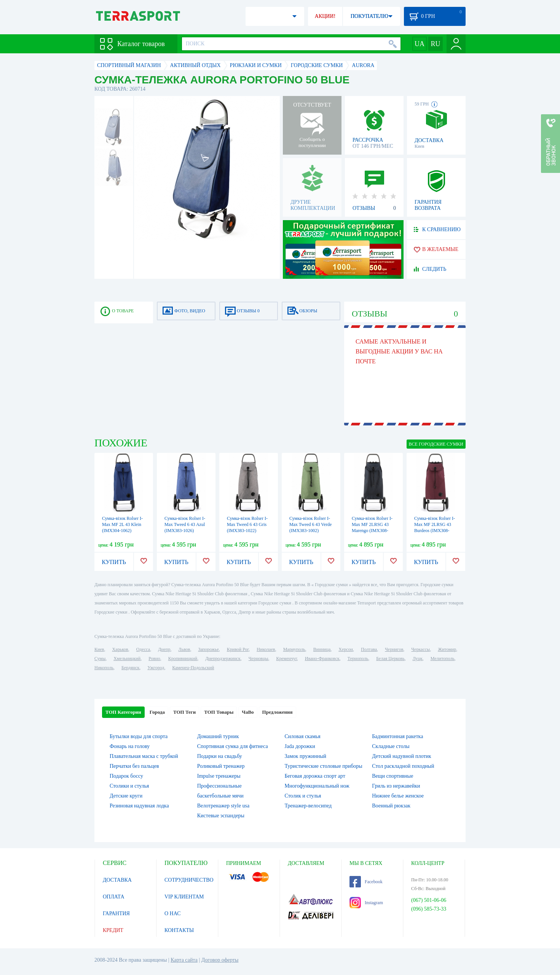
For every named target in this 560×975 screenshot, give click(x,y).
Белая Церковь (390, 659)
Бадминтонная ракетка (397, 736)
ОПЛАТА (114, 897)
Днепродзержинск (223, 659)
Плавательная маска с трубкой (144, 756)
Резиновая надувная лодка (139, 806)
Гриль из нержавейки (396, 786)
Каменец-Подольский (193, 668)
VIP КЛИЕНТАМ (184, 897)
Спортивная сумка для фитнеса (233, 746)
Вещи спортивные (392, 776)
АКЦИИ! (325, 16)
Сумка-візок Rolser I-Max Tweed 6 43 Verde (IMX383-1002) (310, 524)
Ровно (154, 659)
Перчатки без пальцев (134, 766)
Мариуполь (294, 649)
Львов (184, 649)
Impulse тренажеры (219, 776)
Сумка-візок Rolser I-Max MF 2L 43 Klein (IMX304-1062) (122, 524)
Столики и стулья (129, 786)
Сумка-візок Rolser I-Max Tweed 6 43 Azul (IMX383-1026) (185, 524)
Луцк (418, 659)
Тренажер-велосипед (308, 806)
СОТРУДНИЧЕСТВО (189, 880)
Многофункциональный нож (317, 786)
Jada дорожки (300, 746)
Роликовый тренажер (221, 766)
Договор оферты (220, 960)
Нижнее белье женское (398, 796)
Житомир (447, 649)
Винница (322, 649)
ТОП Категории (123, 712)
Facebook (366, 882)
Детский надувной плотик (401, 756)
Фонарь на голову (130, 746)
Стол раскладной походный (403, 766)
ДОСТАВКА (117, 880)
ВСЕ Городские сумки (436, 444)
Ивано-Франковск (322, 659)
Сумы (100, 659)
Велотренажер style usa (223, 806)
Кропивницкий (183, 659)
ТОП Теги (184, 712)
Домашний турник (218, 736)
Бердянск (130, 668)
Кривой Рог (238, 649)
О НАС (172, 913)
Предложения (278, 712)
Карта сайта (184, 960)
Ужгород (156, 668)
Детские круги (126, 796)
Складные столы (391, 746)
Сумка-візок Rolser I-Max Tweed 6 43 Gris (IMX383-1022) (247, 524)
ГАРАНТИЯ (116, 913)
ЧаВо (248, 712)
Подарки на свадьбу (220, 756)
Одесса (143, 649)
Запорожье (208, 649)
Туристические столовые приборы (324, 766)
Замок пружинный (306, 756)
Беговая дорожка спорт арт (315, 776)
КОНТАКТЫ (179, 930)
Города (157, 712)
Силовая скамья (303, 736)
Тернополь (358, 659)
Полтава (369, 649)
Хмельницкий (127, 659)
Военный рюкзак (391, 806)
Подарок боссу (126, 776)
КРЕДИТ (113, 930)
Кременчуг (286, 659)
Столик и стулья (303, 796)
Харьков (120, 649)
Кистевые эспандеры (221, 816)
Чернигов (394, 649)
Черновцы (258, 659)
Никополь (104, 668)
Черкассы (420, 649)
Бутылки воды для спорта (139, 736)
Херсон (346, 649)
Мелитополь (443, 659)
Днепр (164, 649)
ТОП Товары (219, 712)
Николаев (266, 649)
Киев (99, 649)
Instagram (366, 903)
